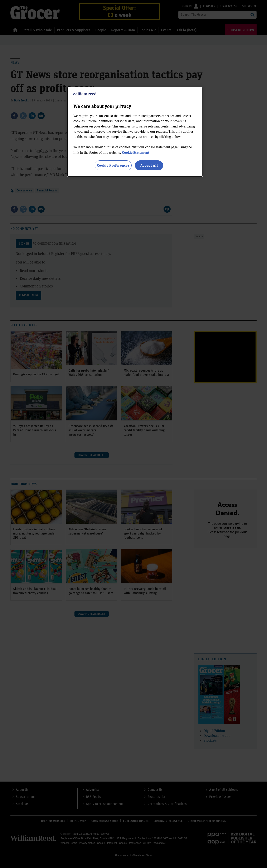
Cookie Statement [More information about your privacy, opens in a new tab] (136, 152)
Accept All (149, 165)
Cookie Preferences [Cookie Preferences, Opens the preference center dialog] (113, 165)
